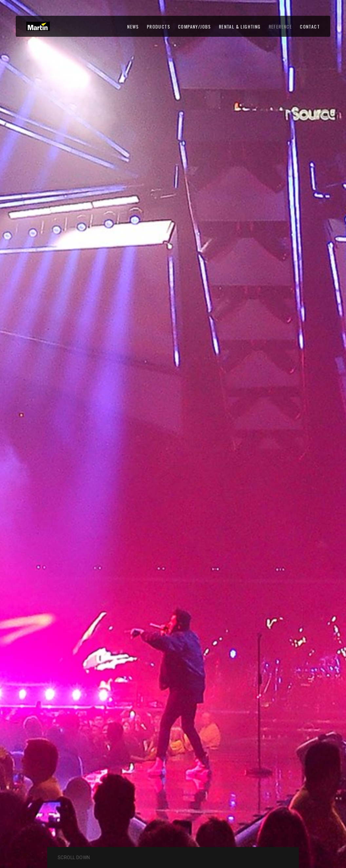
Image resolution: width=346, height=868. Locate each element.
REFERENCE (280, 26)
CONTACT (310, 26)
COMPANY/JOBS (194, 26)
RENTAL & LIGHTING (240, 26)
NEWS (133, 26)
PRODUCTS (158, 26)
